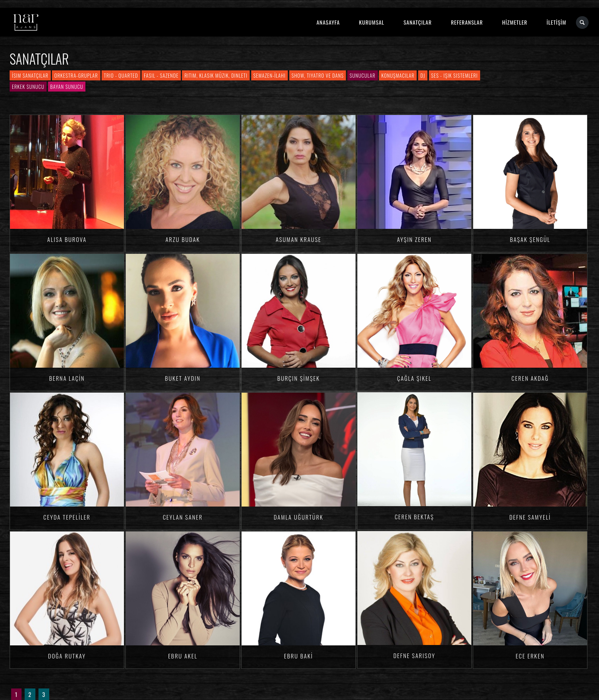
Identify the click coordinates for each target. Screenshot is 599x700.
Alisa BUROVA (67, 239)
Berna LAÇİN (67, 378)
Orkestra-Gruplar (76, 75)
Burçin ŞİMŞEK (299, 378)
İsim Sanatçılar (30, 75)
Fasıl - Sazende (161, 75)
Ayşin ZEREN (414, 239)
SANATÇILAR (418, 22)
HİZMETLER (515, 22)
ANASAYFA (328, 22)
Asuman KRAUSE (299, 239)
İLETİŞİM (556, 22)
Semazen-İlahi (270, 75)
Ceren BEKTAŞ (414, 517)
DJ (423, 75)
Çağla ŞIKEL (414, 378)
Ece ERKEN (530, 656)
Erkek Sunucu (28, 87)
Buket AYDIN (183, 378)
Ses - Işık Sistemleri (455, 75)
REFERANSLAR (467, 22)
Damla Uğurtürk (299, 517)
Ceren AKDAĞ (530, 378)
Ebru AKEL (183, 656)
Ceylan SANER (183, 517)
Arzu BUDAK (183, 239)
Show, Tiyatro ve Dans (318, 75)
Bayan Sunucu (67, 87)
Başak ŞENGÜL (530, 239)
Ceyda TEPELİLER (67, 517)
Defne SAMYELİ (530, 517)
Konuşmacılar (398, 75)
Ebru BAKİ (298, 656)
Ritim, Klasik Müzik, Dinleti (216, 75)
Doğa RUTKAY (67, 656)
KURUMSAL (372, 22)
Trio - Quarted (121, 75)
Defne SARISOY (414, 655)
